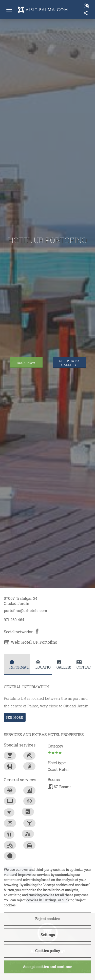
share (86, 13)
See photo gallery (69, 363)
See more (15, 717)
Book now (26, 363)
